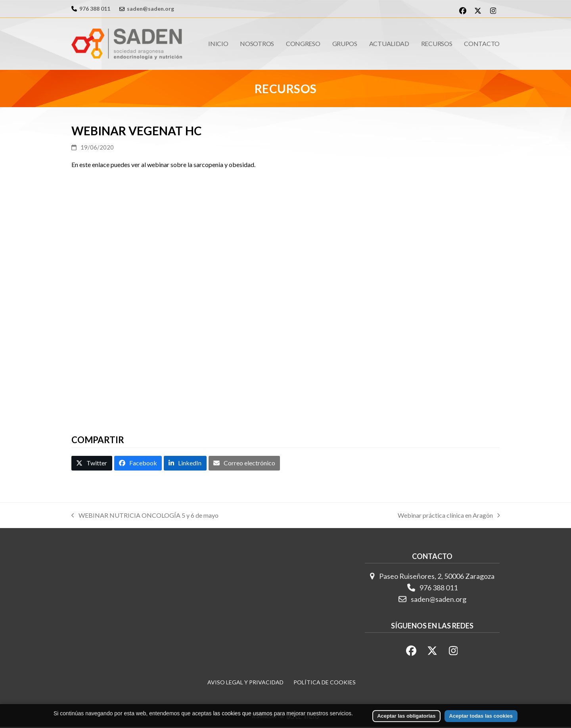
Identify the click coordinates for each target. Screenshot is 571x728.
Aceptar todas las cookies (481, 716)
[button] (92, 464)
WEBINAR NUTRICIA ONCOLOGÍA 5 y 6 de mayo (145, 517)
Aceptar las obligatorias (406, 716)
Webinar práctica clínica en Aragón (449, 517)
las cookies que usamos (242, 713)
